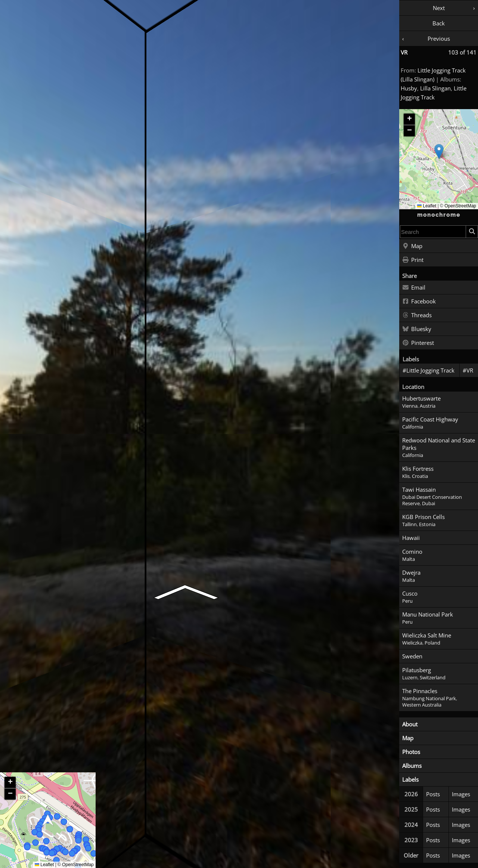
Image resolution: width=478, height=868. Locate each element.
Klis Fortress (418, 469)
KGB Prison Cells (423, 517)
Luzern (410, 678)
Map (412, 246)
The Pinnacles (420, 691)
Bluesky (417, 329)
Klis (406, 476)
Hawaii (411, 538)
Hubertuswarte (421, 398)
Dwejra (411, 572)
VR (404, 52)
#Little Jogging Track (429, 370)
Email (414, 288)
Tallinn (409, 524)
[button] (439, 152)
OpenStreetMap (460, 206)
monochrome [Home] (439, 215)
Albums (412, 766)
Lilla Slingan (435, 88)
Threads (417, 315)
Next (439, 8)
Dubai (429, 503)
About (410, 724)
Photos (411, 752)
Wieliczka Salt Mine (427, 635)
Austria (428, 406)
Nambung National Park (429, 699)
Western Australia (422, 705)
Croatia (420, 476)
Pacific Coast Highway (430, 419)
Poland (432, 643)
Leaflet (427, 206)
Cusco (410, 593)
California (413, 427)
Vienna (410, 406)
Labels (410, 779)
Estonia (427, 524)
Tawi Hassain (419, 489)
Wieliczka (412, 643)
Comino (412, 552)
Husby (409, 88)
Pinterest (418, 343)
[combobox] (433, 232)
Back (439, 23)
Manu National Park (428, 614)
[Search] (472, 232)
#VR (468, 370)
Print (413, 260)
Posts (433, 794)
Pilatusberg (417, 670)
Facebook (419, 302)
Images (461, 794)
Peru (407, 601)
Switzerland (433, 678)
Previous (439, 38)
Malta (409, 559)
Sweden (412, 656)
